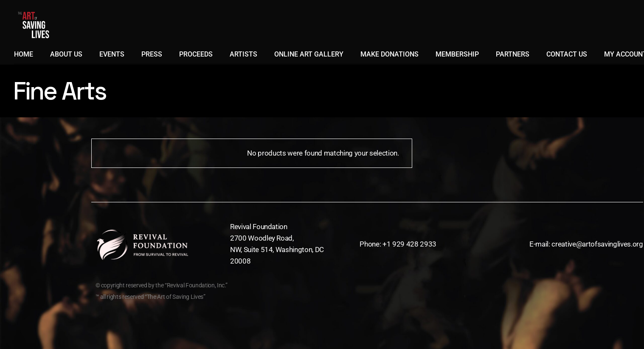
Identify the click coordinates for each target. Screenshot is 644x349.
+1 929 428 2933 (409, 244)
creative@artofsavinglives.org (597, 244)
